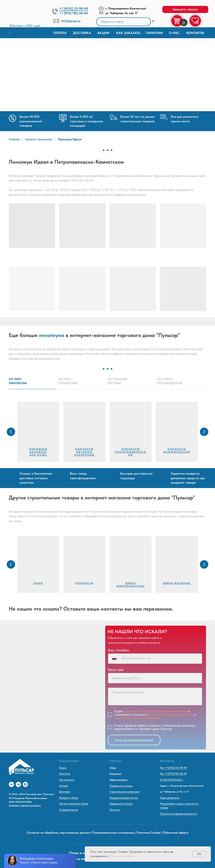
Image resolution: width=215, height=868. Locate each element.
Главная (14, 139)
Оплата (60, 33)
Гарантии (154, 33)
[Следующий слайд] (204, 432)
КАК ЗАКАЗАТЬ (128, 33)
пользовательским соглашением (136, 718)
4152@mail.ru (71, 21)
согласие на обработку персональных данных (155, 711)
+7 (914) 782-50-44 (73, 13)
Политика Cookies (148, 833)
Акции (103, 33)
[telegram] (18, 784)
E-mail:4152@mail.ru (171, 780)
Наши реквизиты (170, 798)
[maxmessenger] (25, 784)
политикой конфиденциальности (171, 715)
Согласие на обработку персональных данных (58, 833)
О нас (174, 33)
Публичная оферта (176, 833)
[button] (185, 9)
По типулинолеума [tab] (18, 381)
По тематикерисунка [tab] (117, 381)
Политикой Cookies (122, 856)
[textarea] (155, 696)
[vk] (11, 784)
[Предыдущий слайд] (11, 432)
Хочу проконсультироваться (134, 740)
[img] (26, 15)
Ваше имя (116, 670)
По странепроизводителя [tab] (169, 381)
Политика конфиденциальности (179, 814)
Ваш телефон (119, 650)
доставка (82, 33)
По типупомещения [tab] (68, 381)
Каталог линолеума (39, 139)
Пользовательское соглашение (113, 833)
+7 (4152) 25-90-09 (74, 8)
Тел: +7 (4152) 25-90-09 (173, 768)
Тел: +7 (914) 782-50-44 (173, 774)
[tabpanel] (107, 432)
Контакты (195, 33)
